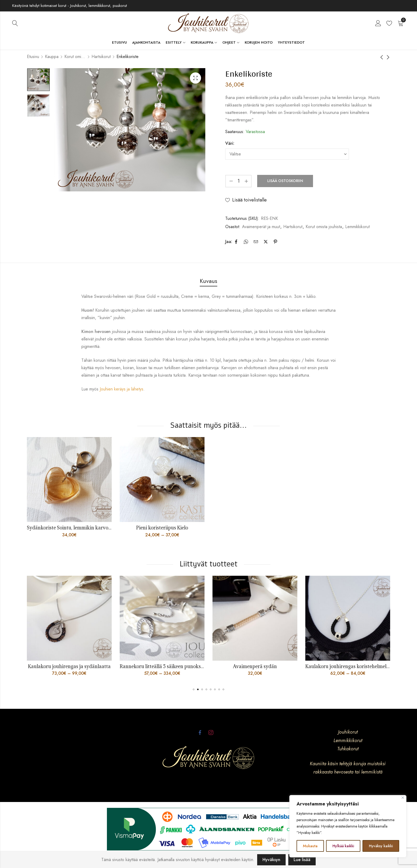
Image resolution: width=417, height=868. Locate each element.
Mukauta (310, 846)
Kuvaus (208, 281)
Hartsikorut (101, 57)
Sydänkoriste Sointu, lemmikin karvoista (72, 528)
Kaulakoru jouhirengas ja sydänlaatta (82, 666)
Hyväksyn (271, 860)
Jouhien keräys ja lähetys (122, 389)
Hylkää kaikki (343, 846)
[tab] (208, 281)
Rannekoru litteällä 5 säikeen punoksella (177, 666)
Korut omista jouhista (75, 57)
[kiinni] (403, 798)
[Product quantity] (239, 181)
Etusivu (33, 57)
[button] (194, 689)
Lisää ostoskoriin (285, 181)
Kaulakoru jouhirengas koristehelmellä (361, 666)
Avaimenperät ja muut (261, 227)
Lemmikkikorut (357, 227)
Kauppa (52, 57)
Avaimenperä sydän (268, 666)
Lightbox (195, 78)
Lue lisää (302, 860)
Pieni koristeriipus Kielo (162, 528)
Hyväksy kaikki (381, 846)
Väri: (230, 143)
